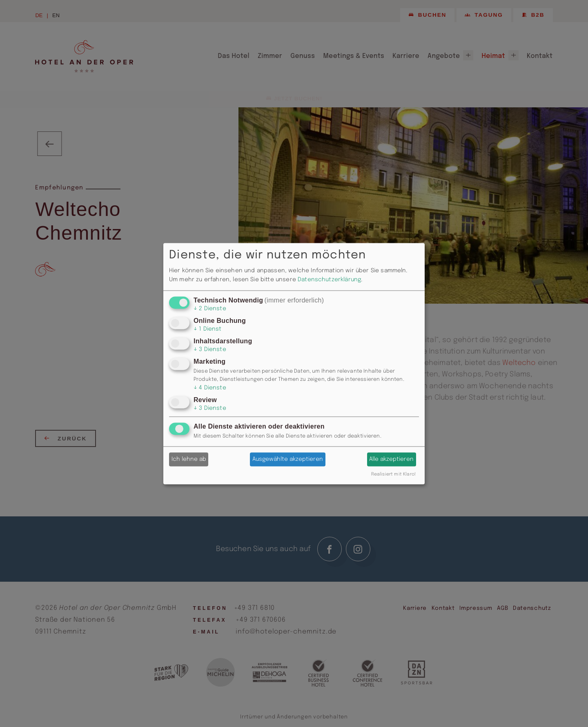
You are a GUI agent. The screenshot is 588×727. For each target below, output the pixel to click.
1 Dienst (208, 329)
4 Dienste (210, 388)
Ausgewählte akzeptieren (288, 459)
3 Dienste (210, 350)
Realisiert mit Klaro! (393, 474)
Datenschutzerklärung (329, 280)
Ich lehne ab (189, 459)
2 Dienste (210, 309)
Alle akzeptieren (391, 459)
